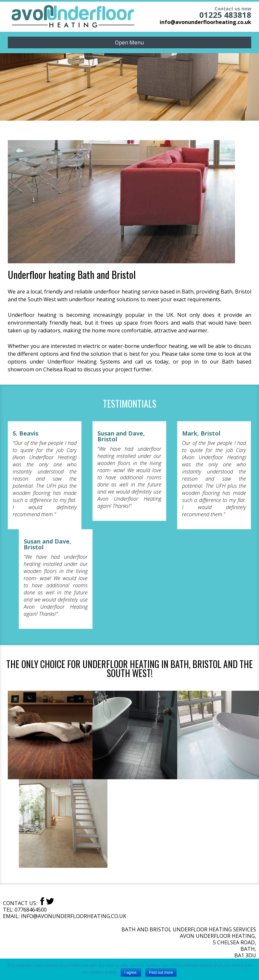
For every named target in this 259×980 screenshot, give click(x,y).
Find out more (161, 973)
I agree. (131, 973)
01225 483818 (225, 15)
